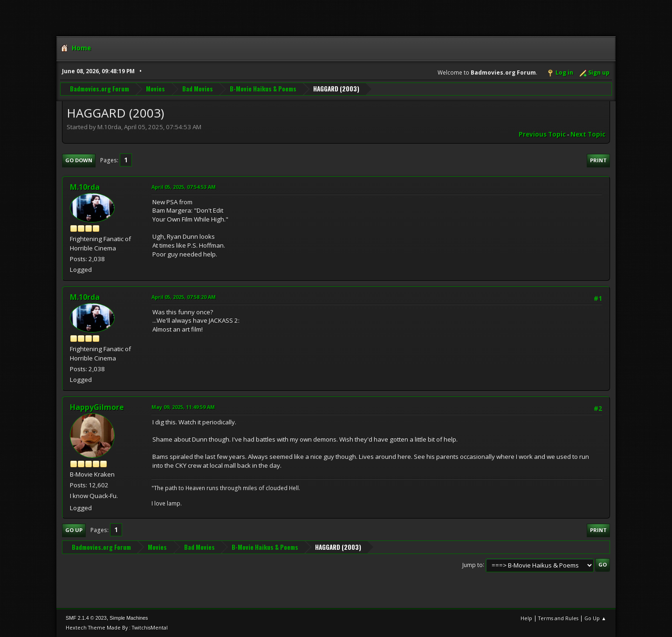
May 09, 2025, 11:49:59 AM (183, 407)
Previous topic (542, 134)
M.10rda (85, 187)
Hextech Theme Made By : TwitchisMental (117, 627)
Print (598, 160)
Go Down (79, 160)
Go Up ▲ (595, 618)
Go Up (74, 530)
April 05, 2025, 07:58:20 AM (184, 297)
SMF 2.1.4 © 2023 (86, 618)
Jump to (473, 564)
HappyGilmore (97, 407)
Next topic (588, 134)
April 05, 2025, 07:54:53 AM (184, 187)
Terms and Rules (558, 618)
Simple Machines (129, 618)
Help (526, 618)
